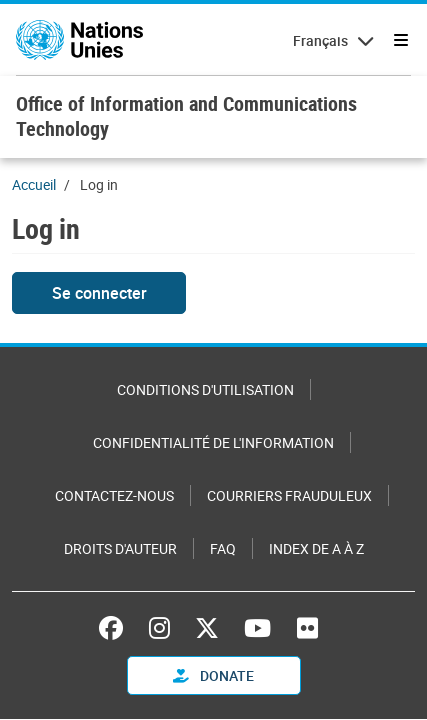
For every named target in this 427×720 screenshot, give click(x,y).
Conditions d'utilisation (205, 389)
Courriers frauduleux (289, 495)
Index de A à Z (316, 548)
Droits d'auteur (120, 548)
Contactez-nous (114, 495)
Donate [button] (213, 675)
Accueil (34, 184)
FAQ (223, 548)
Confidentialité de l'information (213, 442)
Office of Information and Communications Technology (186, 116)
